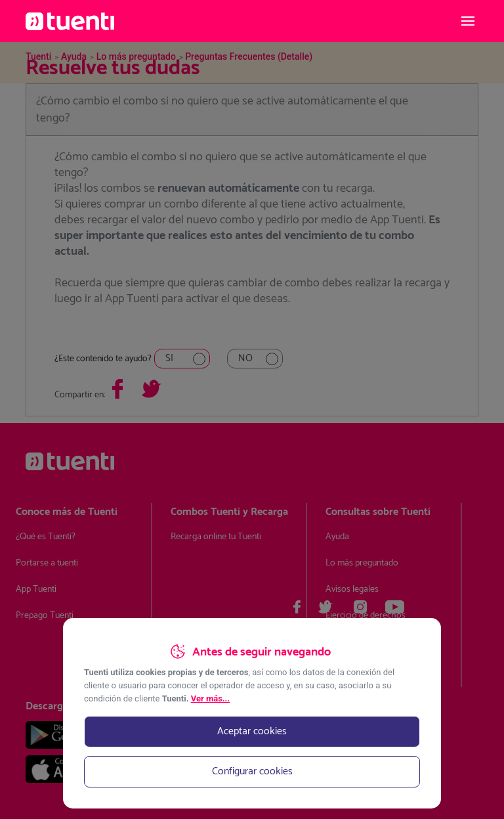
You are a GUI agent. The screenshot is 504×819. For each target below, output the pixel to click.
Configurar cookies (252, 771)
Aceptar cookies (252, 731)
